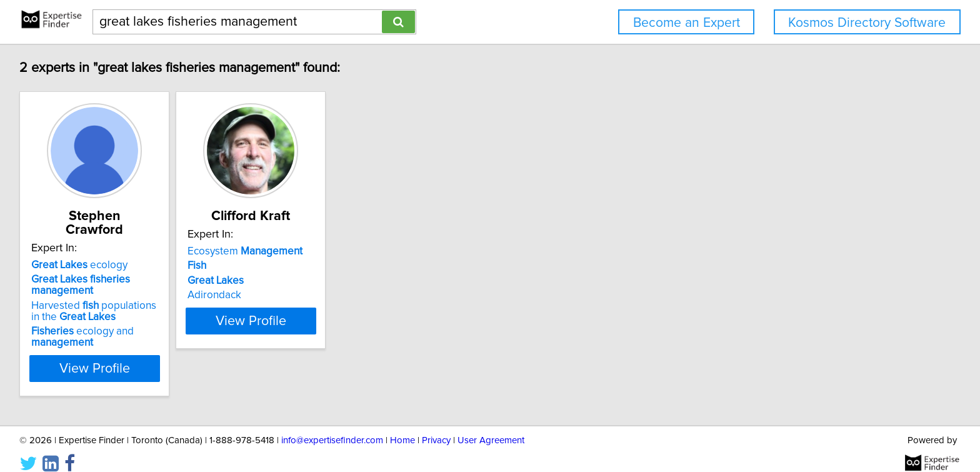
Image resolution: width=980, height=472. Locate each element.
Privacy (436, 427)
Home (402, 427)
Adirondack (247, 295)
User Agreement (491, 427)
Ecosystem (278, 251)
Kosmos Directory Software (867, 23)
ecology (81, 251)
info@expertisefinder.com (332, 427)
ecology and (84, 323)
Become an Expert (687, 23)
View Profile (112, 354)
